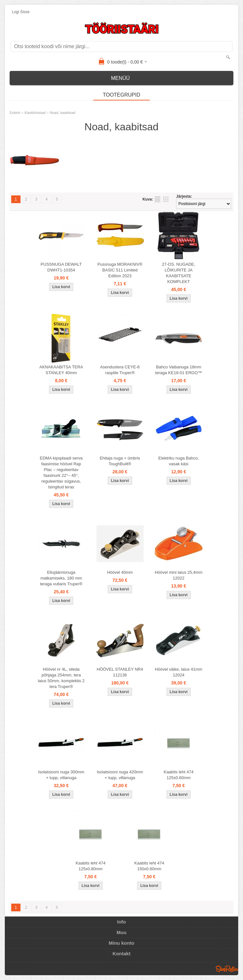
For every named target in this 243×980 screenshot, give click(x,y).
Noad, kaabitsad (63, 113)
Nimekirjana (158, 199)
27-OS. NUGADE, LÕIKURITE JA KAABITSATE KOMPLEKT (179, 273)
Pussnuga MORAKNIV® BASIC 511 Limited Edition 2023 (120, 270)
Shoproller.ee (227, 969)
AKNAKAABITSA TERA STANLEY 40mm (61, 370)
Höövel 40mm (120, 572)
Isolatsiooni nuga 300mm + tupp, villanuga (61, 775)
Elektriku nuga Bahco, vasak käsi (179, 461)
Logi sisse (21, 12)
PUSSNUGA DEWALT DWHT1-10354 (61, 267)
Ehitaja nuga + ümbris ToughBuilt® (120, 461)
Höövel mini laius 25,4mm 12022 (178, 575)
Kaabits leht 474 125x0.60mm (178, 775)
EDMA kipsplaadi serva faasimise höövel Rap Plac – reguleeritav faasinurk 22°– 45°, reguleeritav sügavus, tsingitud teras (61, 473)
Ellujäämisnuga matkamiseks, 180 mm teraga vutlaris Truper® (61, 578)
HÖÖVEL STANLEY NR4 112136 (120, 672)
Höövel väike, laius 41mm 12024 (179, 672)
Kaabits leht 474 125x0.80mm (90, 866)
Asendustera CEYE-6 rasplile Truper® (120, 370)
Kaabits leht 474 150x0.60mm (149, 866)
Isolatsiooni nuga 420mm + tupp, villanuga (120, 775)
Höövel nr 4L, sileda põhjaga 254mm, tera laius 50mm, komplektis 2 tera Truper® (61, 678)
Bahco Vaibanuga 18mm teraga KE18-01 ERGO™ (179, 370)
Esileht (15, 113)
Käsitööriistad (35, 113)
